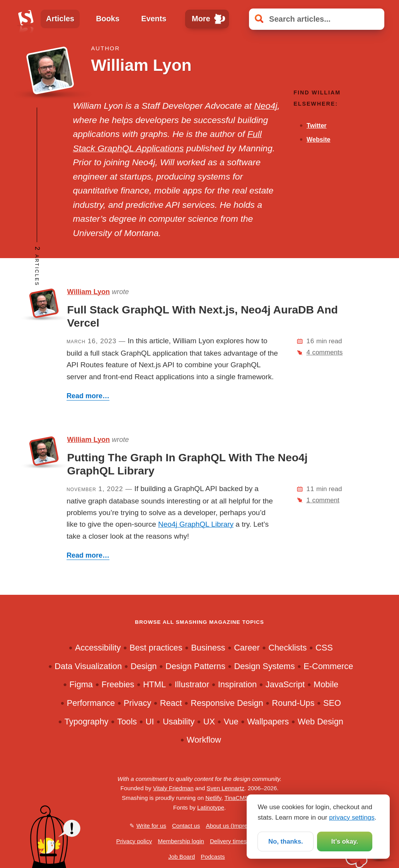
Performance (91, 703)
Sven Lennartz (225, 788)
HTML (154, 684)
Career (247, 648)
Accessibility (98, 648)
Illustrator (192, 684)
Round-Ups (293, 703)
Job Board (182, 857)
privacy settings (352, 817)
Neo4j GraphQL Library (196, 524)
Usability (179, 722)
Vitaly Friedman (173, 788)
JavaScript (285, 684)
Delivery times (228, 841)
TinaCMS (236, 798)
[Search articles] (317, 19)
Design (144, 666)
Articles (60, 19)
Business (208, 648)
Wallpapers (268, 722)
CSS (324, 648)
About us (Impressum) (234, 826)
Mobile (326, 684)
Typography (87, 722)
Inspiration (237, 684)
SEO (332, 703)
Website (318, 139)
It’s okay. (345, 841)
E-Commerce (328, 666)
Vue (231, 722)
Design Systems (264, 666)
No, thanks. (286, 841)
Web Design (321, 722)
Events (154, 19)
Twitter (317, 125)
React (171, 703)
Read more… (88, 396)
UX (209, 722)
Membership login (181, 841)
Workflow (204, 740)
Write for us (151, 826)
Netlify (213, 798)
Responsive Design (227, 703)
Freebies (118, 684)
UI (150, 722)
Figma (81, 684)
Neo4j (266, 106)
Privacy (137, 703)
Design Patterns (195, 666)
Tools (127, 722)
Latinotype (211, 807)
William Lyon (89, 292)
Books (108, 19)
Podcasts (213, 857)
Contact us (186, 826)
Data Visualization (88, 666)
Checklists (287, 648)
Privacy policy (134, 841)
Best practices (156, 648)
